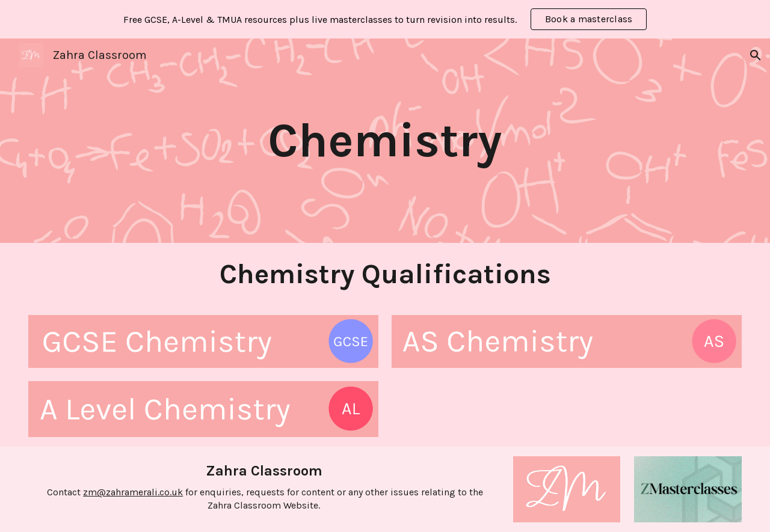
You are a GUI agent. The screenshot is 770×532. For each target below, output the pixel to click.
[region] (385, 19)
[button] (756, 55)
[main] (385, 141)
